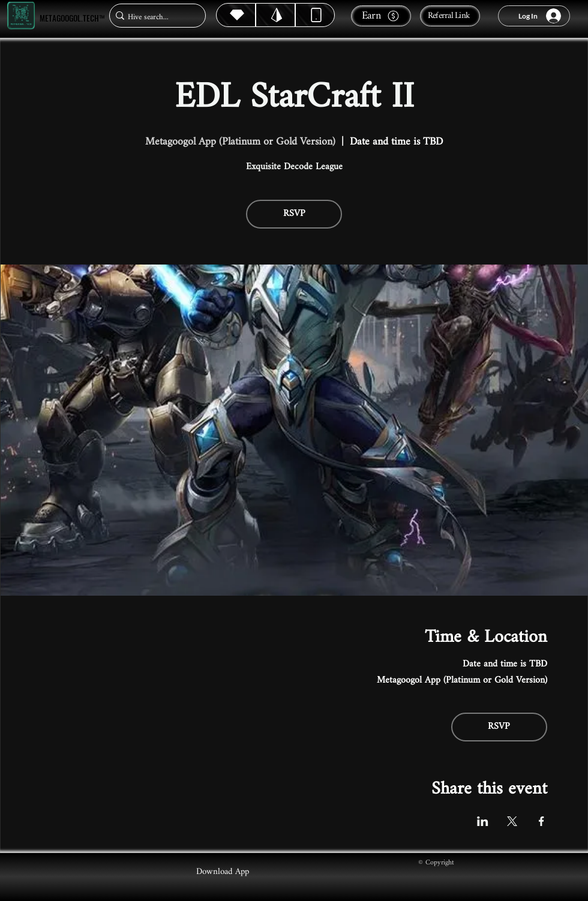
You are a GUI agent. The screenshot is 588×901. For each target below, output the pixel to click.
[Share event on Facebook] (541, 821)
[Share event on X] (512, 821)
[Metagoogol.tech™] (21, 16)
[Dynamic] (315, 15)
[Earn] (381, 16)
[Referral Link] (450, 16)
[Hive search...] (154, 17)
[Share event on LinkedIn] (483, 821)
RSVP (294, 214)
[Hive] (236, 15)
